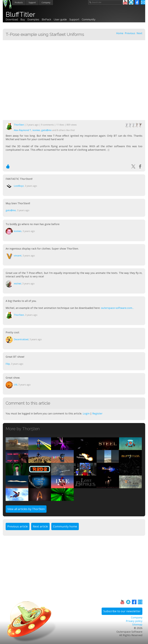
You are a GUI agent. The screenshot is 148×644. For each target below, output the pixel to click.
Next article (40, 526)
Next (139, 33)
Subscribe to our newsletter (122, 611)
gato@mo (46, 130)
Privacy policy (134, 621)
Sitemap (137, 624)
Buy (23, 19)
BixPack (46, 19)
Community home (65, 526)
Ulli (16, 385)
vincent (18, 256)
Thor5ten (19, 125)
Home (120, 33)
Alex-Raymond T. (23, 130)
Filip (8, 364)
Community (89, 19)
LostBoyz (19, 186)
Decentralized (21, 339)
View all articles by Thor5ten (26, 509)
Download (12, 19)
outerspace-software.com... (117, 308)
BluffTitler (20, 14)
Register (97, 413)
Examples (33, 19)
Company (46, 2)
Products (19, 2)
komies (36, 130)
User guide (60, 19)
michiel (17, 284)
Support (32, 2)
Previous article (18, 526)
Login (86, 413)
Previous (130, 33)
